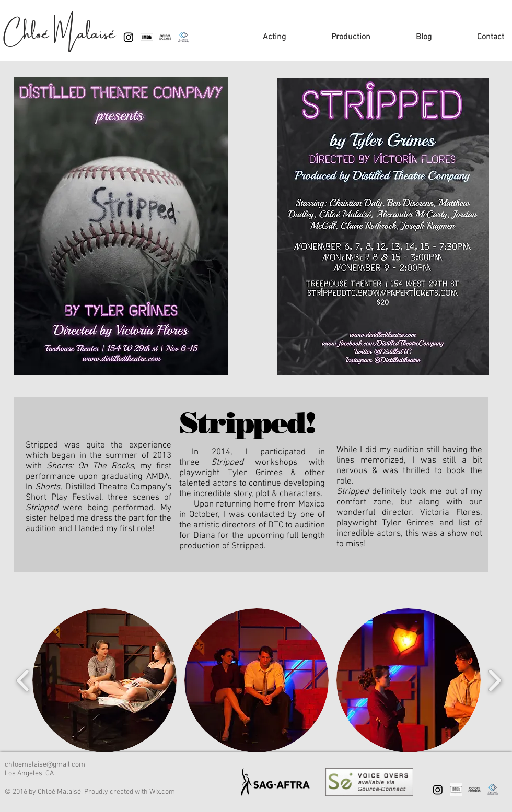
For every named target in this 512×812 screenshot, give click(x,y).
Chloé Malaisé (60, 30)
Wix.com (162, 792)
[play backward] (23, 680)
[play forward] (494, 680)
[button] (104, 680)
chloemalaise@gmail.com (45, 765)
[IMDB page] (456, 790)
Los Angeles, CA (29, 774)
